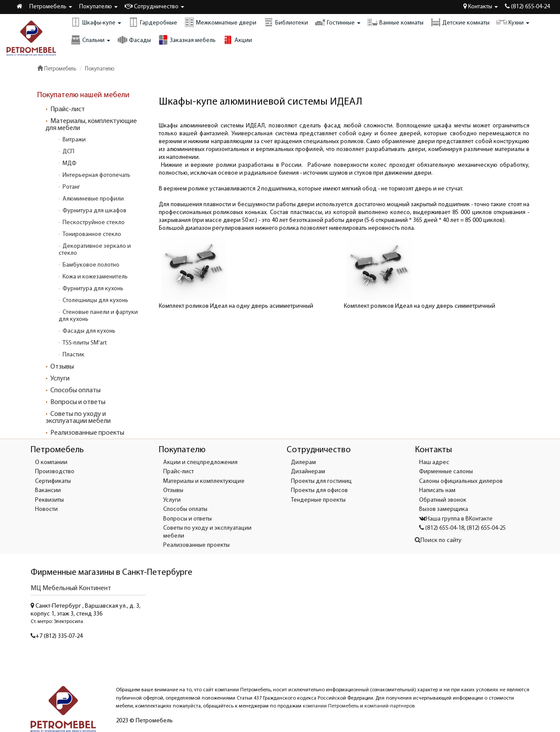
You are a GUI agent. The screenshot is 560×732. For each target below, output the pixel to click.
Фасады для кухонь (89, 331)
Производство (55, 472)
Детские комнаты (460, 22)
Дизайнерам (308, 472)
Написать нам (437, 491)
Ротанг (71, 187)
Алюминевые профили (93, 199)
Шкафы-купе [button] (96, 22)
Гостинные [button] (338, 22)
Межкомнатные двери (220, 22)
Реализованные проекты (87, 433)
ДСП (68, 152)
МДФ (70, 164)
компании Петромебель (331, 706)
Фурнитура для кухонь (93, 289)
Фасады (134, 40)
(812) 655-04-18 (442, 528)
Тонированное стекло (92, 234)
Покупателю (100, 69)
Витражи (74, 140)
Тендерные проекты (318, 500)
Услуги (60, 379)
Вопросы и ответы (78, 402)
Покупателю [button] (98, 7)
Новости (46, 509)
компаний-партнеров (390, 706)
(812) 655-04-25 (486, 528)
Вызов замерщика (444, 509)
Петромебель (57, 69)
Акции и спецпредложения (200, 463)
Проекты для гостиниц (321, 481)
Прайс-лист (68, 109)
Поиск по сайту (438, 540)
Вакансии (48, 491)
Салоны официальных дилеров (461, 481)
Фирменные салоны (446, 472)
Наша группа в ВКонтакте (456, 519)
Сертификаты (53, 481)
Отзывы (62, 367)
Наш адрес (434, 463)
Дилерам (303, 463)
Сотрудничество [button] (154, 7)
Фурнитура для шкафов (94, 211)
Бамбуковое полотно (91, 265)
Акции (237, 40)
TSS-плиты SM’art (85, 343)
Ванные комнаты (395, 22)
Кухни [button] (513, 22)
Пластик (73, 355)
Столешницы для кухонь (95, 301)
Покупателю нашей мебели (83, 95)
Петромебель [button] (51, 7)
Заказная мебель (187, 40)
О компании (51, 463)
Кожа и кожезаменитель (95, 277)
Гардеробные (153, 22)
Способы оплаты (75, 391)
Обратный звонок (443, 500)
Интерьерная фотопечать (96, 175)
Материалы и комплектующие (204, 481)
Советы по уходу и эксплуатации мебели (78, 418)
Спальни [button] (90, 40)
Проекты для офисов (319, 491)
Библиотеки (286, 22)
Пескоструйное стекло (94, 223)
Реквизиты (49, 500)
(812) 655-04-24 (527, 7)
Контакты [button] (481, 7)
